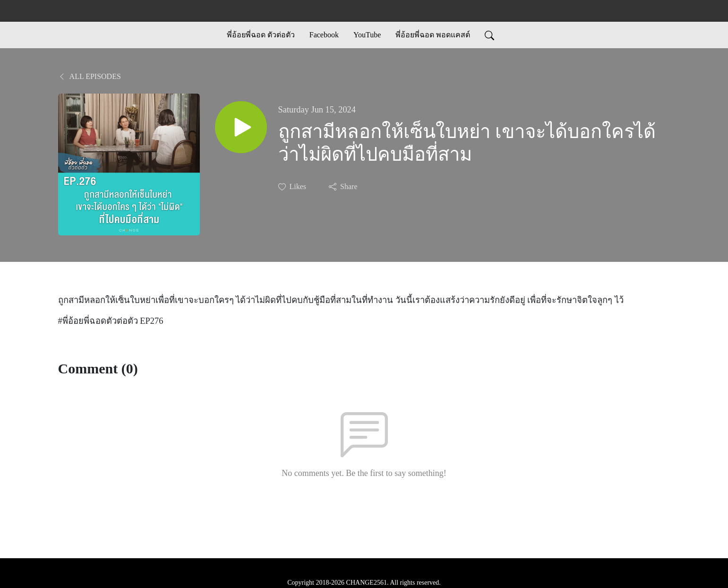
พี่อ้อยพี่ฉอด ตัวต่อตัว (261, 35)
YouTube (367, 35)
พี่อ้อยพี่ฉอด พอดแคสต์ (433, 35)
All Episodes (90, 76)
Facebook (324, 35)
